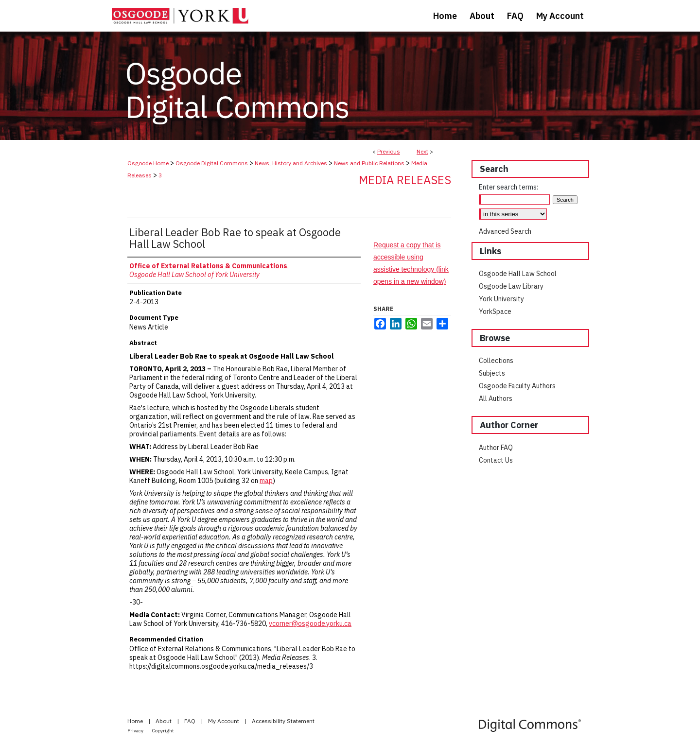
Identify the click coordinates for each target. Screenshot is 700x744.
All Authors (496, 398)
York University (501, 299)
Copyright (163, 731)
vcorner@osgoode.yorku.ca (310, 623)
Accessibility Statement (283, 721)
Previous (389, 151)
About (164, 721)
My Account (224, 721)
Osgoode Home (148, 163)
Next (422, 151)
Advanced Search (505, 231)
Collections (496, 361)
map (266, 481)
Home (136, 721)
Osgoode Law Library (511, 286)
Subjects (492, 373)
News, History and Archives (291, 163)
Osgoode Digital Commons (212, 163)
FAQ (191, 721)
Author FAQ (496, 448)
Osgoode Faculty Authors (517, 386)
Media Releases (405, 180)
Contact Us (496, 460)
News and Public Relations (369, 163)
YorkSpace (495, 311)
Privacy (136, 731)
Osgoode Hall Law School (518, 274)
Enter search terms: (508, 187)
